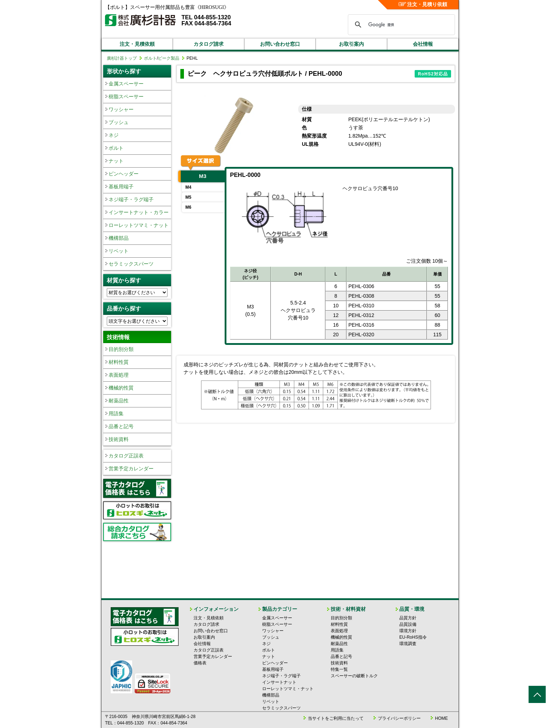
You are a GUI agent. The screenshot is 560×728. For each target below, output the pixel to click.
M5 (188, 197)
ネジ (114, 135)
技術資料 (119, 439)
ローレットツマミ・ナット (139, 225)
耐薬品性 (119, 401)
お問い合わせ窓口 (280, 44)
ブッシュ (119, 122)
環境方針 (408, 631)
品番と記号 (121, 426)
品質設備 (408, 624)
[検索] (400, 25)
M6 (188, 207)
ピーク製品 (169, 58)
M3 (203, 176)
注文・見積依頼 (137, 44)
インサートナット (279, 682)
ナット (116, 161)
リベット (119, 251)
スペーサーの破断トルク (354, 676)
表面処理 (119, 375)
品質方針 (408, 618)
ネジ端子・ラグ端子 (131, 199)
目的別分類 (121, 349)
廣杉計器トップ (122, 58)
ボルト (150, 58)
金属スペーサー (126, 84)
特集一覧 (339, 669)
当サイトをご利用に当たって (336, 718)
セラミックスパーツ (131, 264)
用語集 (116, 413)
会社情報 (423, 44)
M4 (188, 187)
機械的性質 (121, 388)
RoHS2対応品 (433, 74)
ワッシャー (121, 109)
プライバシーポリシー (399, 718)
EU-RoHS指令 (413, 637)
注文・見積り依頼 (423, 4)
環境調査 (408, 644)
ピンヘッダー (124, 174)
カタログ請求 (209, 44)
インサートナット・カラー (139, 212)
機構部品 (119, 238)
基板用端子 (121, 187)
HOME (441, 718)
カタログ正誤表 (126, 456)
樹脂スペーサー (126, 96)
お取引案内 (351, 44)
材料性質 (119, 362)
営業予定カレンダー (131, 469)
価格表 (200, 663)
